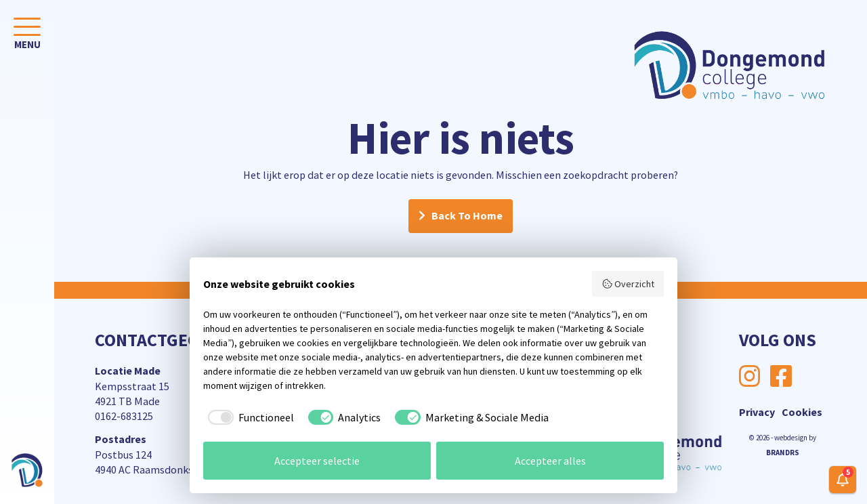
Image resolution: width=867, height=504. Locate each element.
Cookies (802, 412)
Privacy (757, 412)
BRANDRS (783, 453)
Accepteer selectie (317, 461)
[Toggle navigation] (27, 37)
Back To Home (467, 216)
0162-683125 (124, 416)
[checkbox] (249, 417)
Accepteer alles (550, 461)
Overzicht (628, 284)
